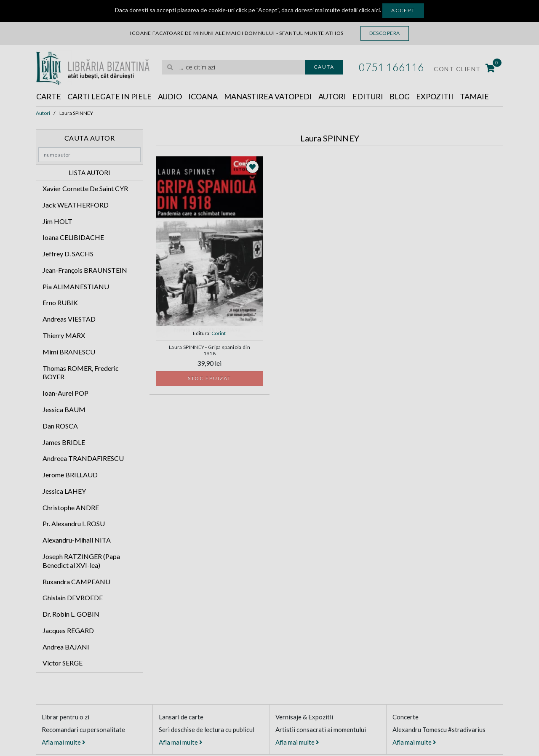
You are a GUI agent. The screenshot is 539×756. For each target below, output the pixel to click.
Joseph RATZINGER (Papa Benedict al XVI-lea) (81, 561)
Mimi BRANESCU (69, 352)
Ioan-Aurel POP (65, 393)
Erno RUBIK (60, 302)
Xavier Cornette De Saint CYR (85, 188)
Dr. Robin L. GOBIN (71, 614)
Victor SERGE (63, 663)
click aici (369, 10)
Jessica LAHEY (64, 491)
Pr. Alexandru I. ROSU (74, 523)
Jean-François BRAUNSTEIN (85, 270)
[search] (233, 67)
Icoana (203, 96)
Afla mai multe (64, 742)
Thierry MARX (64, 335)
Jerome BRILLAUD (70, 475)
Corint (219, 333)
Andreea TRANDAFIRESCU (83, 458)
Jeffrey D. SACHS (68, 254)
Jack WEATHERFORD (76, 205)
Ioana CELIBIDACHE (73, 237)
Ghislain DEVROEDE (73, 598)
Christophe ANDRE (71, 507)
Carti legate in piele (109, 96)
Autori (332, 96)
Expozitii (435, 96)
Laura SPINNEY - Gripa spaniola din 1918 (209, 350)
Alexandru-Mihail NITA (77, 540)
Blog (400, 96)
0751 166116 (391, 67)
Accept (403, 10)
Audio (170, 96)
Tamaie (474, 96)
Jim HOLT (57, 221)
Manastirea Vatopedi (268, 96)
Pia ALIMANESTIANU (76, 286)
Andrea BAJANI (66, 647)
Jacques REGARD (68, 630)
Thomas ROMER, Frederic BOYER (81, 373)
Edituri (368, 96)
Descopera (385, 33)
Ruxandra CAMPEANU (76, 582)
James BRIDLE (64, 442)
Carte (49, 96)
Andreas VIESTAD (69, 319)
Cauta (324, 67)
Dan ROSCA (60, 426)
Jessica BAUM (64, 409)
